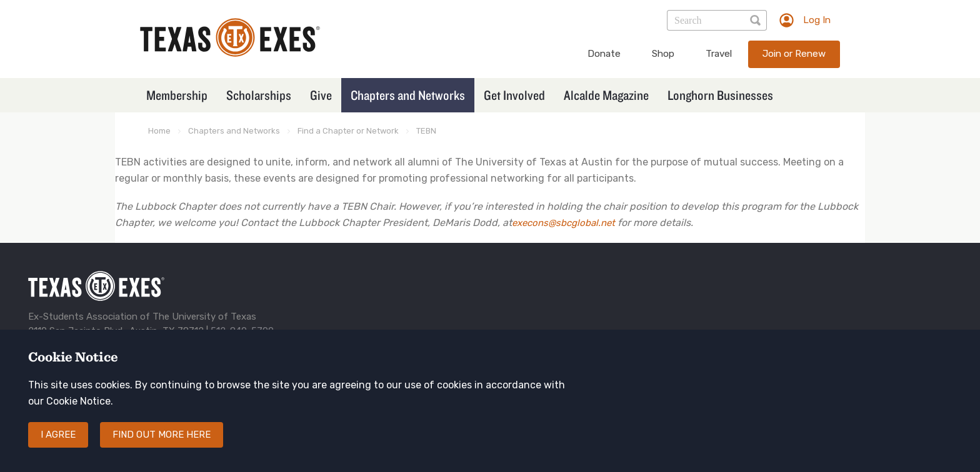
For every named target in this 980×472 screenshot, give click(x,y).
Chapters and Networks (408, 95)
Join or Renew (794, 54)
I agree (58, 435)
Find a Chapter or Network (348, 131)
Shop (663, 54)
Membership (177, 95)
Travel (719, 54)
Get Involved (514, 95)
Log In (817, 20)
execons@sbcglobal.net (563, 223)
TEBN (426, 131)
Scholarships (259, 95)
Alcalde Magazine (606, 95)
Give (321, 95)
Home (159, 131)
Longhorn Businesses (720, 95)
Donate (604, 54)
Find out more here (162, 435)
